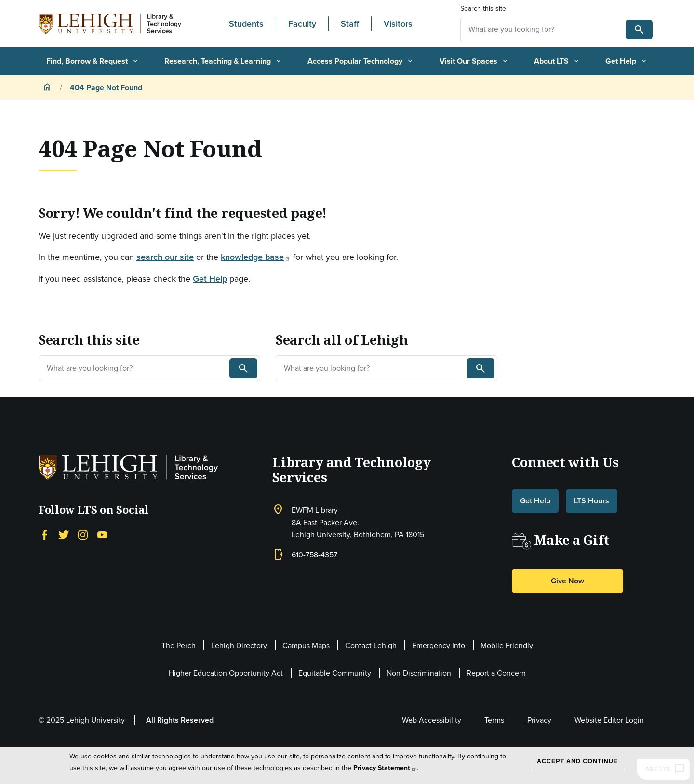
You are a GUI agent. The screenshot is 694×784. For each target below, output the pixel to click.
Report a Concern (496, 673)
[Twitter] (64, 534)
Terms (494, 720)
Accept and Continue (577, 761)
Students (246, 24)
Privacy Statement (385, 768)
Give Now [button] (567, 581)
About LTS (557, 61)
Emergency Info (439, 645)
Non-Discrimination (419, 673)
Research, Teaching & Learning (223, 61)
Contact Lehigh (371, 645)
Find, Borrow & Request (93, 61)
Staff (350, 24)
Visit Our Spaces (474, 61)
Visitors (398, 24)
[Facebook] (44, 534)
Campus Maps (306, 645)
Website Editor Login (609, 720)
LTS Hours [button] (592, 501)
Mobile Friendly (507, 645)
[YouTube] (102, 534)
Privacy (539, 720)
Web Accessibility (432, 720)
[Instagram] (83, 534)
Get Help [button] (535, 501)
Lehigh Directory (239, 645)
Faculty (302, 24)
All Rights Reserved (180, 720)
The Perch (179, 645)
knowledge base (256, 257)
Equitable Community (335, 673)
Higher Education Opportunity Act (226, 673)
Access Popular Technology (361, 61)
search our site (165, 257)
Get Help (627, 61)
